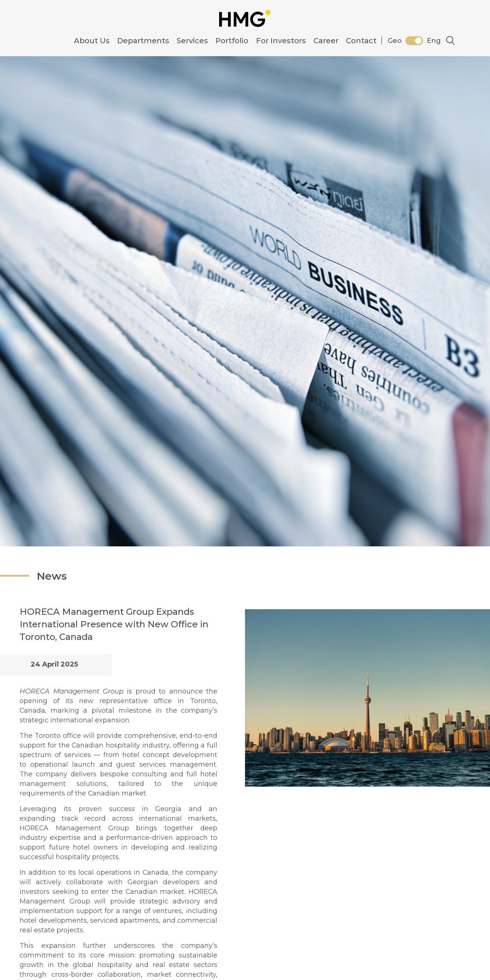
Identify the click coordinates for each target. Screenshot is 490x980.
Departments (143, 41)
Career (326, 41)
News (66, 575)
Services (192, 41)
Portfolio (232, 41)
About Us (92, 41)
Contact (361, 41)
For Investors (281, 41)
